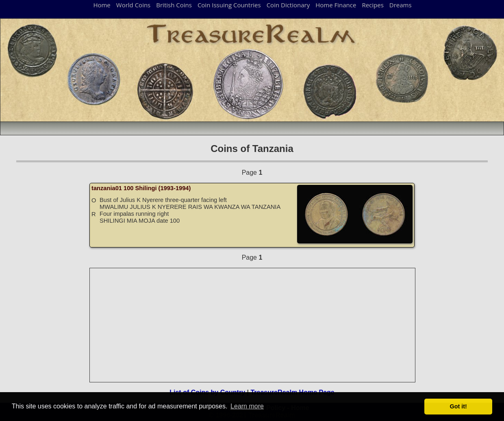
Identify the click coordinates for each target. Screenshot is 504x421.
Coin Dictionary (288, 5)
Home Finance (336, 5)
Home (102, 5)
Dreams (401, 5)
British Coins (174, 5)
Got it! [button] (458, 406)
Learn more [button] (247, 406)
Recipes (373, 5)
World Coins (133, 5)
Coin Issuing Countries (229, 5)
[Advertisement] (253, 325)
